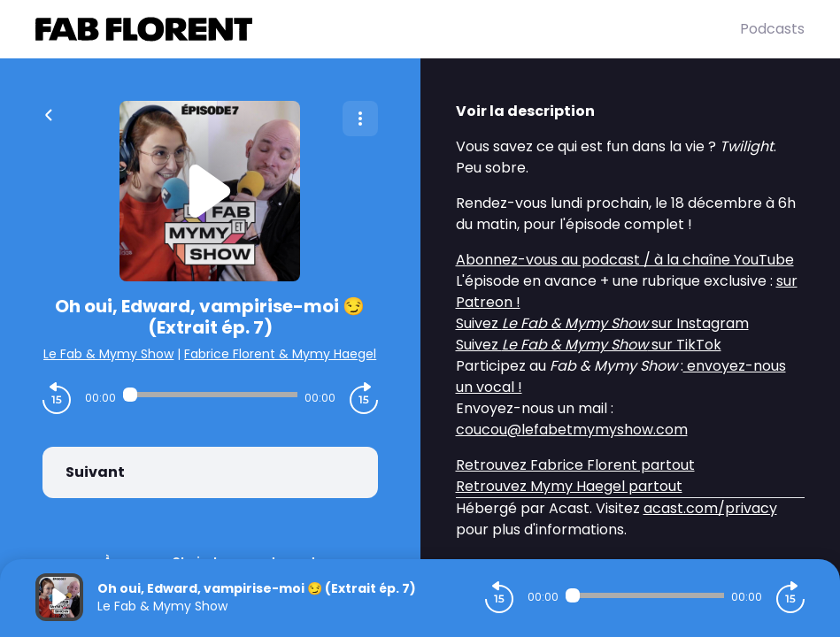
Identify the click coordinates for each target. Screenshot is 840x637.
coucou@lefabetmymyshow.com (572, 430)
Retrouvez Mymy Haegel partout (569, 486)
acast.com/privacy (710, 508)
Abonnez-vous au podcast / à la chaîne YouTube (625, 260)
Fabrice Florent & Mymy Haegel (280, 354)
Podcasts (772, 29)
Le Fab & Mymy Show (108, 354)
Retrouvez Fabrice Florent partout (575, 465)
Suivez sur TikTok (589, 345)
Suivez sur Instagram (602, 323)
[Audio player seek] (210, 395)
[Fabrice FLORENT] (388, 29)
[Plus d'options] (360, 119)
